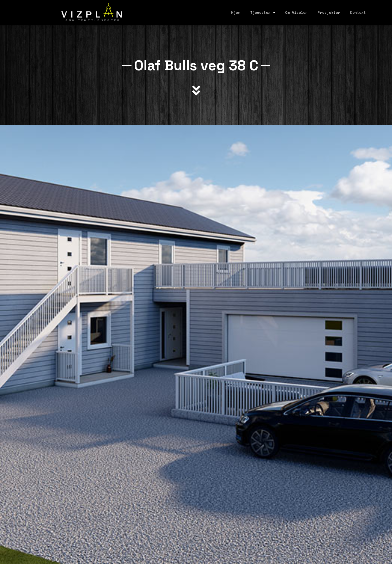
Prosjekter (329, 12)
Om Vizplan (296, 12)
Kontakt (358, 12)
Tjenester (263, 12)
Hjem (236, 12)
